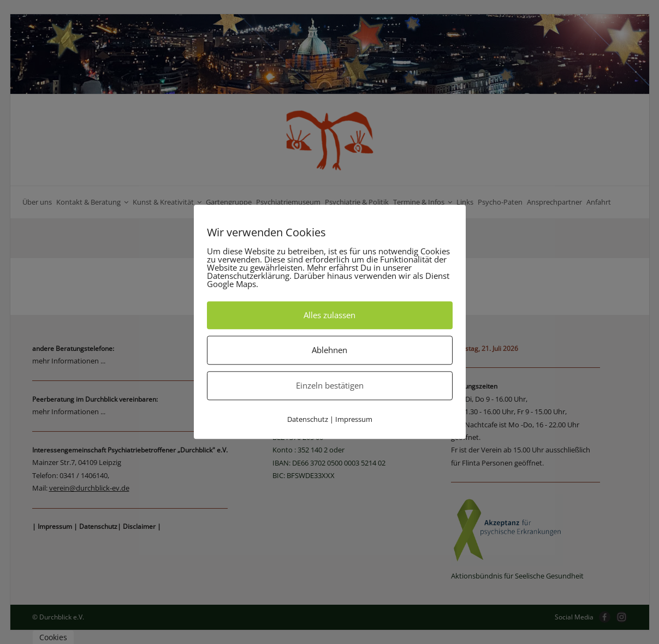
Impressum (354, 419)
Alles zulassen (329, 315)
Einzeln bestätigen (330, 385)
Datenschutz (308, 419)
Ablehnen (329, 350)
